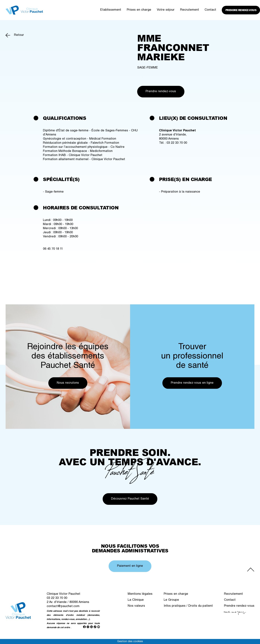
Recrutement (190, 10)
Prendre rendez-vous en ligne (192, 383)
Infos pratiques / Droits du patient (188, 606)
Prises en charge (139, 10)
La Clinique (136, 600)
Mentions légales (140, 594)
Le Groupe (171, 600)
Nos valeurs (136, 606)
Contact (210, 10)
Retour (19, 35)
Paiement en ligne (130, 566)
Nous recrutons (68, 383)
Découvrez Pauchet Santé (130, 499)
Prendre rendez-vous (241, 10)
